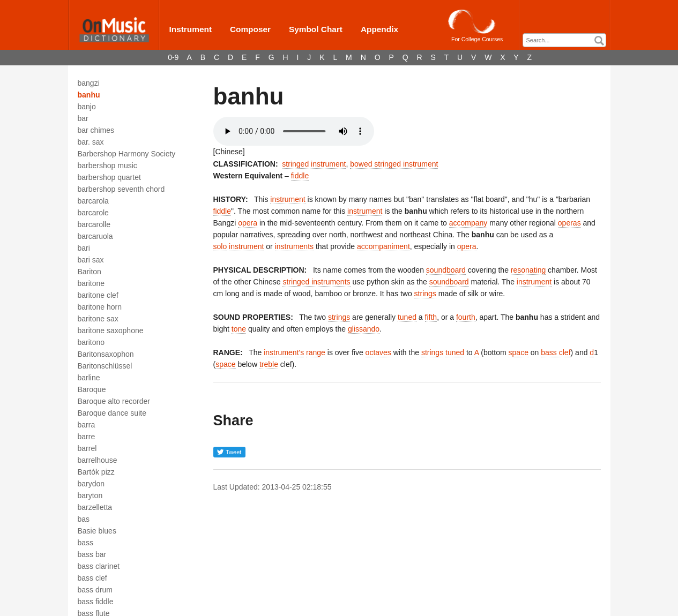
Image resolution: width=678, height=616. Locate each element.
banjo (87, 107)
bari (84, 248)
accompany (468, 223)
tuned (407, 317)
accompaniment (383, 246)
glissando (364, 329)
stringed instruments (316, 282)
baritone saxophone (111, 330)
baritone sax (98, 319)
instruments (294, 246)
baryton (90, 495)
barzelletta (95, 507)
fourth (466, 317)
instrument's (284, 352)
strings (425, 294)
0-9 (173, 57)
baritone (91, 283)
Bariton (90, 272)
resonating (528, 270)
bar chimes (96, 130)
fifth (431, 317)
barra (87, 425)
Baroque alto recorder (114, 401)
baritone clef (98, 295)
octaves (378, 352)
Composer (250, 29)
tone (239, 329)
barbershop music (107, 166)
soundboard (446, 270)
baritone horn (100, 307)
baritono (91, 342)
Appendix (379, 29)
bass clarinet (99, 566)
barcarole (93, 213)
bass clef (92, 578)
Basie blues (97, 531)
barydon (91, 484)
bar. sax (91, 142)
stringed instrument (314, 164)
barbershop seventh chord (121, 189)
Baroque (92, 389)
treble (269, 364)
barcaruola (95, 236)
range (316, 352)
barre (87, 437)
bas (84, 519)
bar (83, 118)
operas (569, 223)
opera (248, 223)
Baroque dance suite (112, 413)
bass (86, 543)
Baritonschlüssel (105, 366)
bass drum (95, 590)
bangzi (89, 83)
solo (220, 246)
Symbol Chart (316, 29)
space (519, 352)
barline (89, 378)
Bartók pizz (96, 472)
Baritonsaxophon (106, 354)
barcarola (93, 201)
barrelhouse (98, 460)
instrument (288, 199)
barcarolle (94, 224)
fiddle (300, 176)
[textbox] (567, 40)
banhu (89, 95)
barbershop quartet (109, 177)
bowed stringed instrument (394, 164)
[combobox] (564, 40)
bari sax (91, 260)
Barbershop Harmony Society (127, 154)
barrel (87, 448)
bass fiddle (96, 602)
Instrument (191, 29)
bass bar (92, 554)
